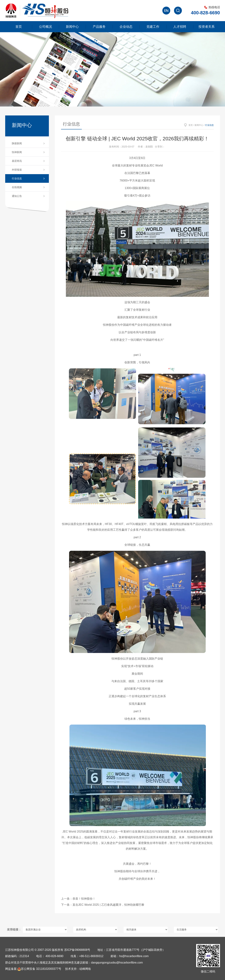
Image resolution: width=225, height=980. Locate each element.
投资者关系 (207, 27)
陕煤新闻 (17, 143)
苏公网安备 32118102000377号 (39, 969)
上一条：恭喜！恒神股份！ (78, 899)
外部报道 (17, 170)
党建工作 (153, 27)
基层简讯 (17, 161)
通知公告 (17, 196)
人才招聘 (180, 27)
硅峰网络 (85, 969)
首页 (19, 27)
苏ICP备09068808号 (77, 950)
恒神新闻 (17, 152)
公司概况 (45, 27)
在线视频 (17, 187)
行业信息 (17, 178)
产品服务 (99, 27)
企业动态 (126, 27)
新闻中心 (72, 27)
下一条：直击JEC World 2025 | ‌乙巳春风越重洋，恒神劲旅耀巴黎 (103, 905)
